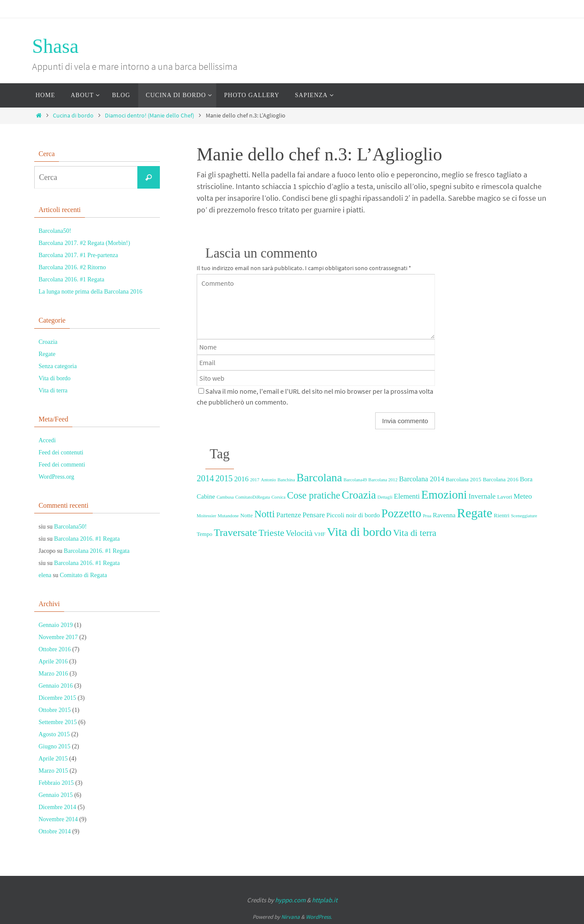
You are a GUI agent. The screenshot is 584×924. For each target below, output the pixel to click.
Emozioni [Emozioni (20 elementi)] (444, 495)
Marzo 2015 (53, 771)
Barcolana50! (55, 231)
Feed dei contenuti (61, 452)
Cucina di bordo (73, 115)
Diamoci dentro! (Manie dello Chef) (149, 115)
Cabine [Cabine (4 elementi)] (206, 496)
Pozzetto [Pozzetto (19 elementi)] (401, 513)
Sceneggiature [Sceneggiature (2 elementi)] (524, 516)
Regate (47, 354)
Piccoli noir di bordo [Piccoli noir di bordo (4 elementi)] (353, 515)
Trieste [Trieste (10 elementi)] (271, 533)
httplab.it (325, 900)
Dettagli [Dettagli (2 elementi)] (385, 497)
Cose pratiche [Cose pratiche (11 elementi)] (314, 495)
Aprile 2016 (53, 661)
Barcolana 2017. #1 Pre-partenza (78, 255)
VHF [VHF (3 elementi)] (320, 534)
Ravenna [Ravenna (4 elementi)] (444, 515)
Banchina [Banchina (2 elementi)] (286, 480)
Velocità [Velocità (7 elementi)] (299, 533)
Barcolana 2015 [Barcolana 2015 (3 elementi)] (464, 479)
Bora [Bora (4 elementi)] (526, 479)
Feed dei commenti (62, 465)
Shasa (55, 46)
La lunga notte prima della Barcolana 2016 (90, 292)
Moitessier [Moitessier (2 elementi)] (206, 516)
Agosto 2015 (54, 734)
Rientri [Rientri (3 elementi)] (502, 515)
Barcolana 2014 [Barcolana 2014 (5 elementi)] (422, 479)
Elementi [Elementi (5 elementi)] (407, 496)
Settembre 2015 (58, 722)
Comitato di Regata (83, 575)
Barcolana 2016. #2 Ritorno (72, 267)
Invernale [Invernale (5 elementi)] (482, 496)
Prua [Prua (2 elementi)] (427, 516)
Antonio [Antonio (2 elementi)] (268, 480)
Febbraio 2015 (56, 783)
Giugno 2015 (55, 746)
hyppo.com (290, 900)
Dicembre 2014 (57, 807)
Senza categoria (58, 366)
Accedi (47, 440)
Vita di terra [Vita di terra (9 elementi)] (415, 533)
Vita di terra (53, 390)
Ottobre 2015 (55, 710)
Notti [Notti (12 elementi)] (264, 514)
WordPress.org (56, 477)
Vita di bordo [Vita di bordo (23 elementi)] (359, 532)
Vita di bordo (55, 378)
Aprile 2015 (53, 759)
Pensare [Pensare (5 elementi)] (313, 515)
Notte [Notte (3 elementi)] (247, 515)
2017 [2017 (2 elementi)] (255, 480)
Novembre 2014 (58, 819)
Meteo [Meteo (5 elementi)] (523, 496)
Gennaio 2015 (56, 795)
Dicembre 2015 (57, 698)
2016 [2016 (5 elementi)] (242, 479)
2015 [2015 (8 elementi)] (224, 478)
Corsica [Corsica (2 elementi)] (279, 497)
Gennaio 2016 (56, 686)
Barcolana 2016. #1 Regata (71, 279)
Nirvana (290, 917)
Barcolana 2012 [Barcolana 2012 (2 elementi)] (383, 480)
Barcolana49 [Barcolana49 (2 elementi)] (355, 480)
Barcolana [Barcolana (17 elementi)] (319, 478)
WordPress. (319, 917)
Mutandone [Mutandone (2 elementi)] (229, 516)
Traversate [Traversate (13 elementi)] (235, 532)
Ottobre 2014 (55, 831)
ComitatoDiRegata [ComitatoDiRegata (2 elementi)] (253, 497)
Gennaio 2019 (56, 625)
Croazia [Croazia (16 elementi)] (359, 495)
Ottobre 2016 (55, 649)
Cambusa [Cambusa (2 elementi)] (225, 497)
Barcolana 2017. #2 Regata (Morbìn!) (84, 243)
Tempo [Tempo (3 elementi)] (204, 534)
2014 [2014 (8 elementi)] (205, 478)
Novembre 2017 (58, 637)
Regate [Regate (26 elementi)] (475, 513)
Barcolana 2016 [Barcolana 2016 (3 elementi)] (500, 479)
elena (45, 575)
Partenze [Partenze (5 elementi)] (289, 515)
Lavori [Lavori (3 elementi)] (505, 497)
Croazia (48, 342)
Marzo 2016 (53, 674)
